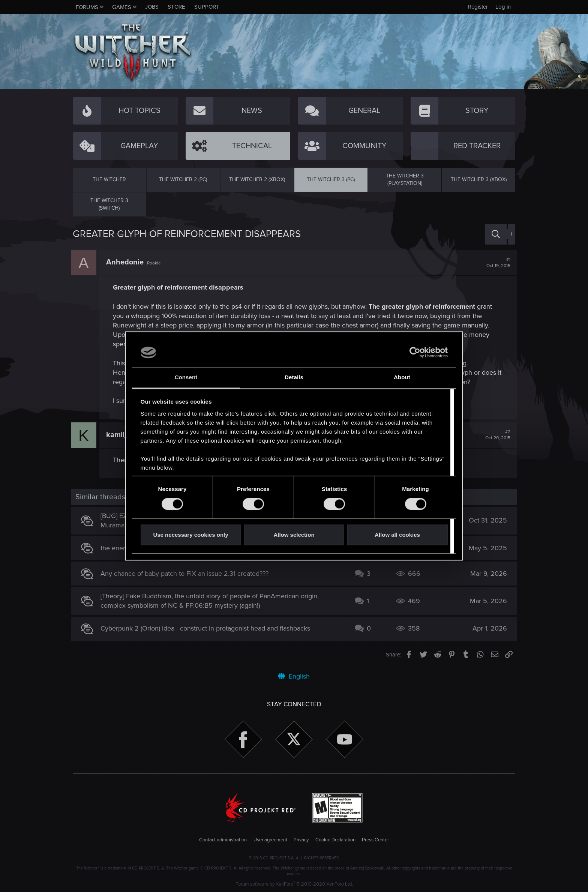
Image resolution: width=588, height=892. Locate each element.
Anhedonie (127, 262)
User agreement (270, 840)
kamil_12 (123, 435)
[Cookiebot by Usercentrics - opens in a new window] (415, 353)
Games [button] (122, 7)
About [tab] (402, 377)
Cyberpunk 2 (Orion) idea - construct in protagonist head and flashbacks (208, 628)
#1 (496, 263)
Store (176, 7)
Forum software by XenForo (294, 884)
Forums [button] (87, 7)
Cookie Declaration (335, 840)
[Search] (496, 234)
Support (207, 7)
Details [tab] (294, 377)
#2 (496, 435)
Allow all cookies (397, 535)
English (294, 676)
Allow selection (294, 535)
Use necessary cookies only (190, 535)
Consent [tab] (186, 377)
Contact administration (223, 840)
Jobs (152, 7)
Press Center (375, 840)
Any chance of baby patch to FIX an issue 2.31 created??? (187, 574)
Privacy (301, 840)
